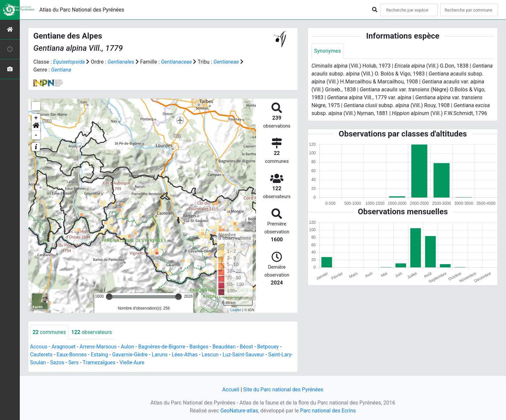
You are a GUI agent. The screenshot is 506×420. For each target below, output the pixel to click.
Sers (74, 363)
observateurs (92, 332)
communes (49, 332)
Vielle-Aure (133, 363)
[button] (36, 127)
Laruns (161, 355)
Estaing (100, 355)
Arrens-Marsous (99, 347)
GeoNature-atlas (239, 411)
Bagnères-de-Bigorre (163, 347)
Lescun (212, 355)
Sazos (57, 363)
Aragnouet (64, 347)
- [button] (36, 135)
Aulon (128, 347)
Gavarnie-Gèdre (131, 355)
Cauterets (41, 355)
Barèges (201, 347)
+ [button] (36, 118)
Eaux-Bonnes (72, 355)
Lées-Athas (186, 355)
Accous (39, 347)
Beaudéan (226, 347)
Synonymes (328, 51)
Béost (249, 347)
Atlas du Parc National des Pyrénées (82, 10)
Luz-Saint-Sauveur (246, 355)
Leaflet (236, 310)
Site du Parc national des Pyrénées (283, 390)
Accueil (230, 390)
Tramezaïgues (100, 363)
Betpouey (270, 347)
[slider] (109, 297)
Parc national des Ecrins (328, 411)
